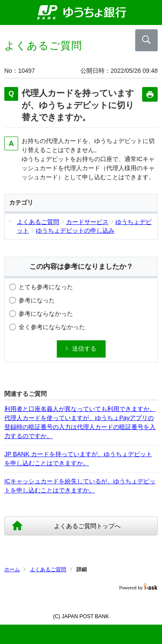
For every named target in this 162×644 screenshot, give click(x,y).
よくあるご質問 (48, 569)
